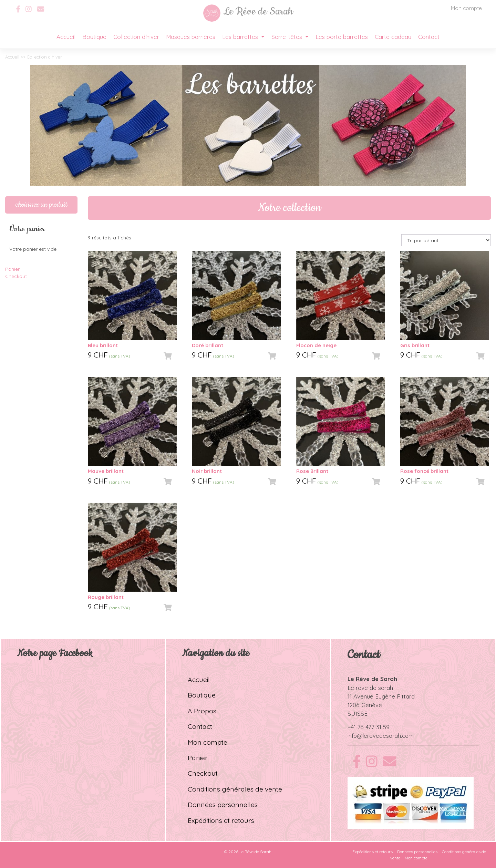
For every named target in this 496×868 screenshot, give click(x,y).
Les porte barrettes (342, 37)
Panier (12, 269)
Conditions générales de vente (235, 789)
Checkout (16, 276)
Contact (429, 37)
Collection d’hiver (136, 37)
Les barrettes (241, 37)
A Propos (202, 711)
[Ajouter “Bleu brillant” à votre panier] (168, 356)
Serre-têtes (288, 37)
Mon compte (466, 8)
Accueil (66, 37)
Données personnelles (223, 804)
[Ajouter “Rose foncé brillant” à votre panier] (480, 482)
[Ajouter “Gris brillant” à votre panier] (480, 356)
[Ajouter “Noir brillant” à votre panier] (272, 482)
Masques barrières (191, 37)
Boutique (94, 37)
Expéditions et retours (221, 820)
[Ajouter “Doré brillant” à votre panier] (272, 356)
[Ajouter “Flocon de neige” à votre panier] (376, 356)
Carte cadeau (393, 37)
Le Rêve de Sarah (255, 852)
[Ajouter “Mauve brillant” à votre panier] (168, 482)
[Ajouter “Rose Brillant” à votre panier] (376, 482)
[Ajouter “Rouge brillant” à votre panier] (168, 608)
